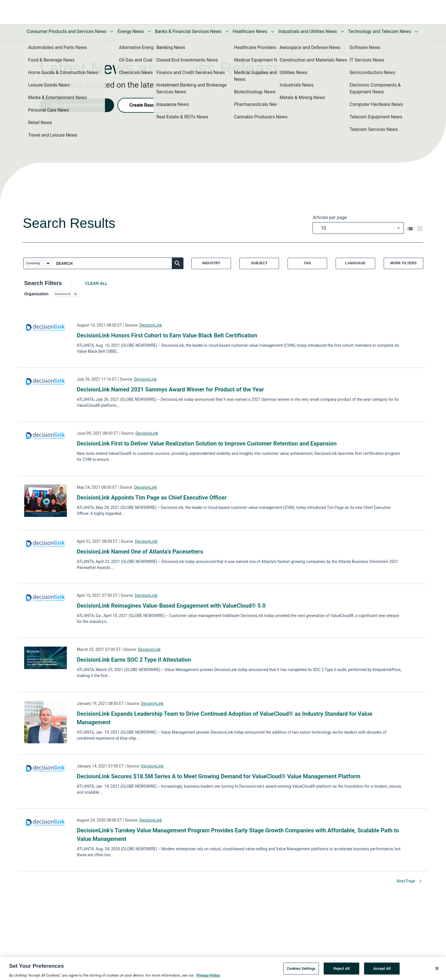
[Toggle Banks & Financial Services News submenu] (227, 32)
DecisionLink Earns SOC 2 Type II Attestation (134, 660)
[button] (66, 294)
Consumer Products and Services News (67, 31)
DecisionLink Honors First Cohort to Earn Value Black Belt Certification (167, 335)
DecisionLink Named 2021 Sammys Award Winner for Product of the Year (170, 389)
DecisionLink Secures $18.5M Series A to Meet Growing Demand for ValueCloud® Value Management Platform (219, 776)
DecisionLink (151, 325)
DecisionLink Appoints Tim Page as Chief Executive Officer (152, 498)
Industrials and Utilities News (307, 31)
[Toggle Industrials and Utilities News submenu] (342, 32)
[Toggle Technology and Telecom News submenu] (416, 32)
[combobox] (358, 228)
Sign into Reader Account (77, 105)
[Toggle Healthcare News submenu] (272, 32)
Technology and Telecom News (380, 31)
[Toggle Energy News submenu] (149, 32)
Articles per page (330, 217)
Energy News (131, 31)
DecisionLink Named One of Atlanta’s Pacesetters (140, 552)
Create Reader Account (153, 105)
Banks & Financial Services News (188, 31)
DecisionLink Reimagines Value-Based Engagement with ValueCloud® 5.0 (171, 606)
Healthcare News (250, 31)
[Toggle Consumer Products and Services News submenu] (112, 32)
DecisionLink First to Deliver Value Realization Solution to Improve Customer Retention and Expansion (207, 443)
